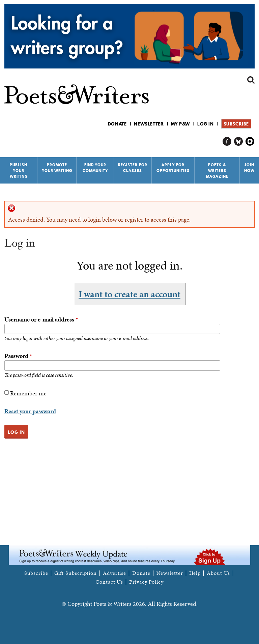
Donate (117, 124)
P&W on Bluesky (239, 142)
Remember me (28, 393)
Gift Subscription (76, 573)
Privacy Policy (146, 582)
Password (18, 356)
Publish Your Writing (19, 171)
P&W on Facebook (227, 142)
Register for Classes (133, 168)
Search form (251, 80)
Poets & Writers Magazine (217, 171)
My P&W (180, 124)
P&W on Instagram (250, 142)
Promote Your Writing (57, 168)
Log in (206, 124)
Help (195, 573)
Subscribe (236, 124)
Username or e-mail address (41, 319)
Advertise (114, 573)
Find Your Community (95, 168)
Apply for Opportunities (173, 168)
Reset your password (30, 411)
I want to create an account (129, 294)
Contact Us (109, 582)
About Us (218, 573)
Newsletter (149, 124)
